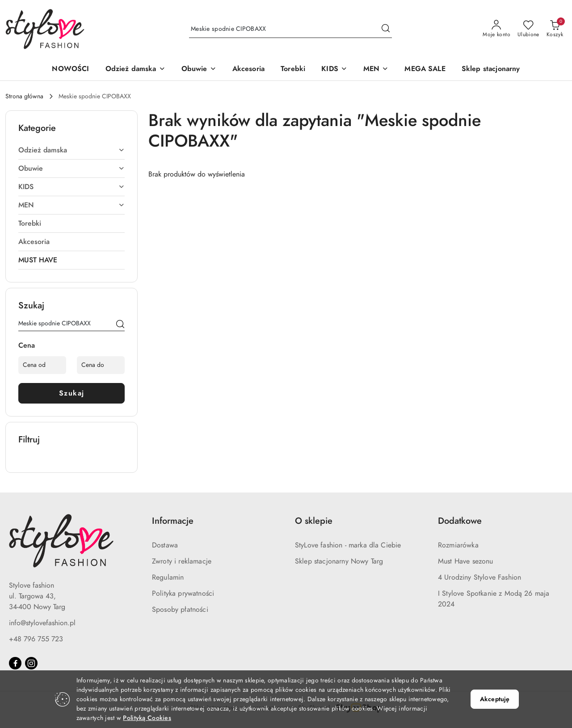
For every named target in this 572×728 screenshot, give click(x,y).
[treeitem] (71, 150)
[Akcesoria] (248, 69)
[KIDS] (334, 69)
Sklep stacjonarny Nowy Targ (339, 561)
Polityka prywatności (183, 593)
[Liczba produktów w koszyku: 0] (555, 29)
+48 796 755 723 (36, 639)
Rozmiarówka (458, 545)
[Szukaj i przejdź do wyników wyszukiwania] (386, 29)
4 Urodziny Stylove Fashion (479, 577)
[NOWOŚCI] (70, 69)
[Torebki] (293, 69)
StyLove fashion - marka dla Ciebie (348, 545)
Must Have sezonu (466, 561)
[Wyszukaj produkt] (290, 29)
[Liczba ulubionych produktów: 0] (528, 29)
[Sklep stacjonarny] (491, 69)
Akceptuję (495, 699)
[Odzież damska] (135, 69)
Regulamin (168, 577)
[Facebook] (15, 663)
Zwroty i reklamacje (182, 561)
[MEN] (376, 69)
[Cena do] (101, 365)
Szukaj (72, 393)
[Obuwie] (199, 69)
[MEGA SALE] (425, 69)
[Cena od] (42, 365)
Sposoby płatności (180, 610)
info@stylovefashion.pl (42, 623)
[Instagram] (31, 663)
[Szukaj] (120, 325)
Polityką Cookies (147, 718)
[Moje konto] (496, 29)
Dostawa (165, 545)
